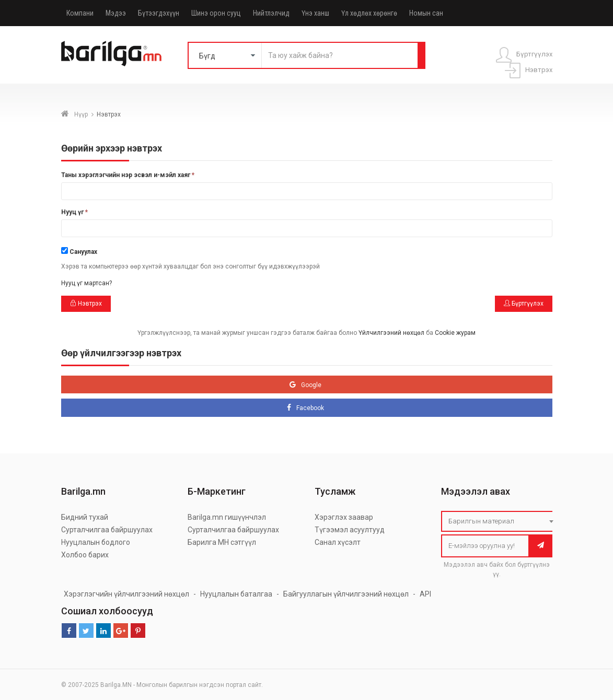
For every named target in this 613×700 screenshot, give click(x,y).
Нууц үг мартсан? (86, 283)
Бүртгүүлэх (524, 304)
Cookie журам (455, 333)
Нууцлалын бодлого (96, 542)
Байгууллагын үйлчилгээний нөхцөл (346, 594)
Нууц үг (74, 212)
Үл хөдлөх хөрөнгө (369, 13)
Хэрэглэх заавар (344, 517)
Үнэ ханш (315, 13)
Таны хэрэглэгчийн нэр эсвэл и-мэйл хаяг (128, 175)
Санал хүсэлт (338, 542)
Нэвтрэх (86, 304)
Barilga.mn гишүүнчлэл (227, 517)
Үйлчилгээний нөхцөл (391, 333)
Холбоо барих (85, 555)
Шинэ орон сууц (216, 13)
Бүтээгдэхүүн (159, 13)
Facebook (310, 408)
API (425, 594)
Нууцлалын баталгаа (236, 594)
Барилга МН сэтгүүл (222, 542)
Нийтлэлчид (271, 13)
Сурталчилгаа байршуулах (107, 530)
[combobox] (500, 521)
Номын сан (426, 13)
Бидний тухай (85, 517)
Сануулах (83, 252)
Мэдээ (116, 13)
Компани (80, 13)
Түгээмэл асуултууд (350, 530)
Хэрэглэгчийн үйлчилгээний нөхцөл (126, 594)
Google (311, 385)
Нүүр (81, 114)
